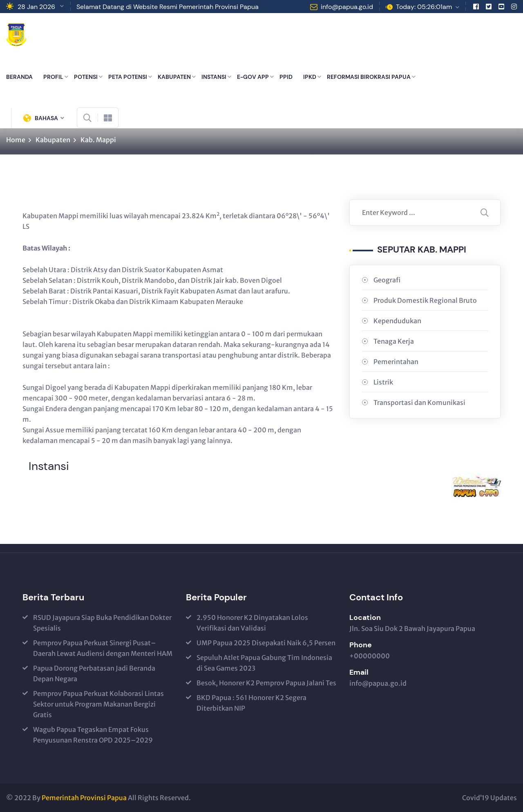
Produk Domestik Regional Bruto (425, 300)
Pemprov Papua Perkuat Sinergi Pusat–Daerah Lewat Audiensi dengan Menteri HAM (103, 648)
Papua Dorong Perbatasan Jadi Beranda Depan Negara (94, 673)
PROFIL (53, 77)
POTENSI (86, 77)
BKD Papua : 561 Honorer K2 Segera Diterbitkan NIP (251, 703)
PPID (286, 77)
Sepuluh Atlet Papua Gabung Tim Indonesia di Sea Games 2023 (264, 663)
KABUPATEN (174, 77)
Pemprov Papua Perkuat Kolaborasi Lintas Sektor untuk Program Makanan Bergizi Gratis (98, 704)
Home (16, 140)
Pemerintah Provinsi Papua (84, 798)
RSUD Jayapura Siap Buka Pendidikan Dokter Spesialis (102, 623)
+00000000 (370, 656)
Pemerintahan (396, 362)
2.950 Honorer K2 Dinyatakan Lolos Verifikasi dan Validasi (252, 623)
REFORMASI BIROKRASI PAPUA (369, 77)
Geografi (387, 280)
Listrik (383, 382)
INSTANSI (214, 77)
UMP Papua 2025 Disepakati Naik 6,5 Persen (266, 643)
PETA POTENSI (128, 77)
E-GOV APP (253, 77)
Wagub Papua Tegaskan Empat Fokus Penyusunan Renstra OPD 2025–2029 (93, 735)
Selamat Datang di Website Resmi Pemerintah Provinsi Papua (168, 7)
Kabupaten (53, 140)
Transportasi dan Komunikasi (419, 403)
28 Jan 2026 (36, 7)
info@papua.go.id (347, 7)
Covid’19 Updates (489, 798)
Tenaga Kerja (394, 341)
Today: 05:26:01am (424, 7)
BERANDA (19, 77)
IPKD (310, 77)
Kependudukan (397, 321)
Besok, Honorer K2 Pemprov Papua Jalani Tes (266, 683)
